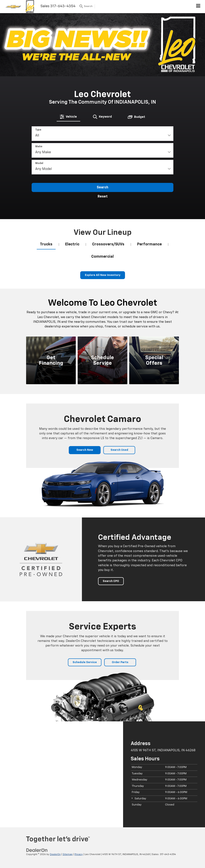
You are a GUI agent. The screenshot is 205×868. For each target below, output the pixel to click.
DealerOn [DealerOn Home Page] (55, 854)
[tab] (69, 117)
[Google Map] (62, 774)
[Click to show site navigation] (198, 7)
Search (102, 188)
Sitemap (68, 854)
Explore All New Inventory (103, 275)
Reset (103, 197)
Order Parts (120, 662)
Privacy (79, 854)
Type (38, 130)
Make (39, 147)
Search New (85, 450)
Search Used (119, 450)
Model (39, 163)
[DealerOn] (37, 850)
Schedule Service (85, 662)
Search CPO (111, 581)
